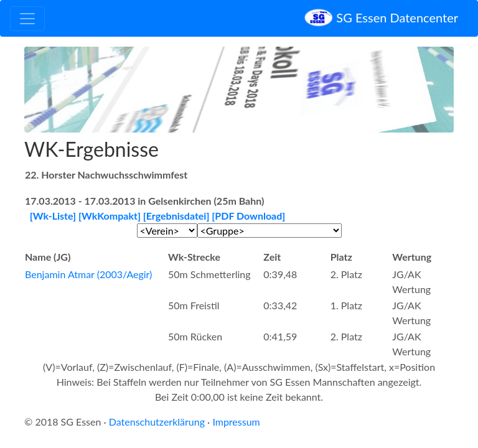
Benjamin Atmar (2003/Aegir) (88, 274)
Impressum (236, 422)
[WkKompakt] (110, 216)
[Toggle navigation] (27, 19)
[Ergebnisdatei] (176, 216)
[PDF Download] (248, 216)
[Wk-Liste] (53, 216)
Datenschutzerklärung (157, 422)
